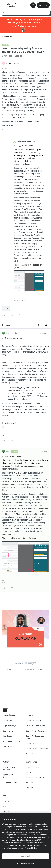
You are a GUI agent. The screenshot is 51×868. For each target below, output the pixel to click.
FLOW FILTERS (14, 393)
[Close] (50, 815)
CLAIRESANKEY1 (14, 63)
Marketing (8, 36)
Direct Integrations (33, 754)
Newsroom (7, 806)
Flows (6, 309)
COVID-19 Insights (33, 767)
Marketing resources (11, 741)
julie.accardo (11, 333)
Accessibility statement (35, 670)
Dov (8, 451)
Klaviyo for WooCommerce (37, 749)
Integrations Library (11, 782)
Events (28, 772)
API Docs (29, 783)
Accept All (26, 856)
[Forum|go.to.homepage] (11, 5)
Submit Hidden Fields (17, 412)
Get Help (29, 788)
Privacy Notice (31, 848)
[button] (3, 6)
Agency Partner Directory (9, 776)
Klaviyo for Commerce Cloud (35, 737)
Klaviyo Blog (8, 731)
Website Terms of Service (29, 845)
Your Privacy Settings (26, 863)
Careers (6, 811)
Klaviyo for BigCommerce (36, 731)
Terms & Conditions (15, 670)
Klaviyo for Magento (34, 744)
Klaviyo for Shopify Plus (35, 726)
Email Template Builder (35, 778)
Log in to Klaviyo (9, 726)
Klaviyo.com (7, 721)
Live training (8, 746)
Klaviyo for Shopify (33, 721)
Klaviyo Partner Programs (9, 768)
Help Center (8, 736)
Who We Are (8, 801)
